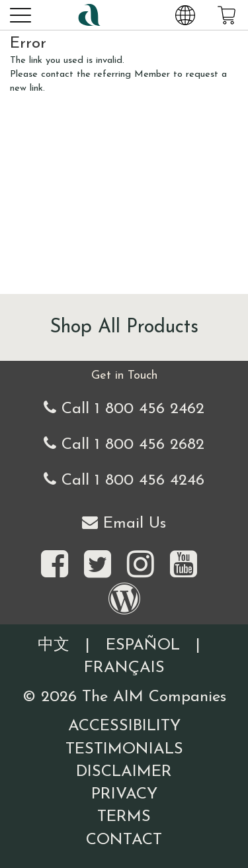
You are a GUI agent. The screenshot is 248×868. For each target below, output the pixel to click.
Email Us (124, 523)
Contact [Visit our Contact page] (124, 840)
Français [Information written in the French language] (124, 668)
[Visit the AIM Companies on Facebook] (55, 565)
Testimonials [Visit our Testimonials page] (124, 749)
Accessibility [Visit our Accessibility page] (124, 726)
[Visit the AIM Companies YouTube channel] (184, 565)
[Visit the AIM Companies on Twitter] (98, 565)
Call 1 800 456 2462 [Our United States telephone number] (124, 408)
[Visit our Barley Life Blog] (124, 600)
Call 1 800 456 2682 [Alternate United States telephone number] (124, 444)
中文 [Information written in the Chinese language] (54, 646)
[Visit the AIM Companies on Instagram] (141, 565)
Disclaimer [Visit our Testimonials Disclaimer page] (124, 772)
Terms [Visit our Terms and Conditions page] (124, 817)
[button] (20, 15)
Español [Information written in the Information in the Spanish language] (143, 646)
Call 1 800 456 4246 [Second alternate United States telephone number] (124, 480)
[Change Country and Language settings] (185, 15)
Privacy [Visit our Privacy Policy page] (124, 795)
